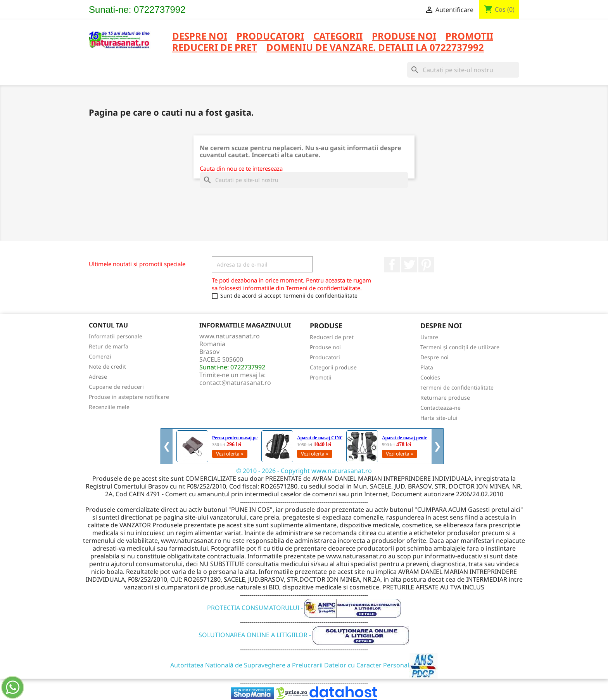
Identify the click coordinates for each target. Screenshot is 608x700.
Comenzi (100, 356)
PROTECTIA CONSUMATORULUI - (304, 608)
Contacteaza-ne (440, 408)
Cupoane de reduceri (116, 387)
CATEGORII (338, 37)
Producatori (325, 357)
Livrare (429, 337)
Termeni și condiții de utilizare (460, 347)
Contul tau (108, 325)
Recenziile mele (109, 407)
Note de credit (107, 366)
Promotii (321, 377)
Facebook (392, 265)
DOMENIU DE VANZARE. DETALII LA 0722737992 (375, 48)
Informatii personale (116, 336)
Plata (427, 367)
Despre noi (200, 37)
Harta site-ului (439, 418)
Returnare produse (445, 398)
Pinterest (426, 265)
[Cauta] (463, 70)
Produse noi (325, 347)
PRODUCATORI (270, 37)
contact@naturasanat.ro (235, 383)
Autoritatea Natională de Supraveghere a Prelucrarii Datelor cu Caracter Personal (304, 665)
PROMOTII (469, 37)
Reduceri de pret (332, 337)
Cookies (430, 377)
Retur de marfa (109, 346)
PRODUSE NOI (404, 37)
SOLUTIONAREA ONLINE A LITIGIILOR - (304, 635)
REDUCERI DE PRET (215, 48)
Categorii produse (333, 367)
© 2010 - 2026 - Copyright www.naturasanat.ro (304, 471)
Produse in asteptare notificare (129, 397)
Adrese (98, 377)
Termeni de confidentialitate (457, 387)
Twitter (409, 265)
